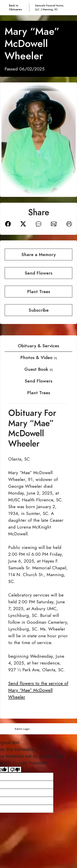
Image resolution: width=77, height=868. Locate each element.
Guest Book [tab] (39, 369)
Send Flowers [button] (38, 273)
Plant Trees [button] (39, 292)
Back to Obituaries (16, 8)
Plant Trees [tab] (39, 393)
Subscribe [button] (39, 310)
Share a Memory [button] (38, 254)
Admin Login (22, 729)
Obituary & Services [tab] (38, 346)
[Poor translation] (15, 770)
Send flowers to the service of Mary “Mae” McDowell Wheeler (38, 690)
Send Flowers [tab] (38, 381)
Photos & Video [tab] (39, 357)
